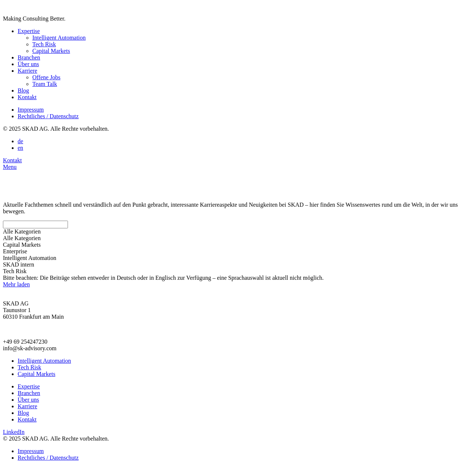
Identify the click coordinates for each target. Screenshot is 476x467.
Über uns (28, 64)
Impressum (31, 110)
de (20, 141)
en (20, 148)
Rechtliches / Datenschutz (48, 116)
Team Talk (45, 84)
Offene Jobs (46, 77)
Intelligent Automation (59, 38)
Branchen (29, 57)
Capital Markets (51, 51)
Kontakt (27, 97)
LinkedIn (14, 432)
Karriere (27, 71)
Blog (23, 90)
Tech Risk (44, 44)
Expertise (29, 31)
